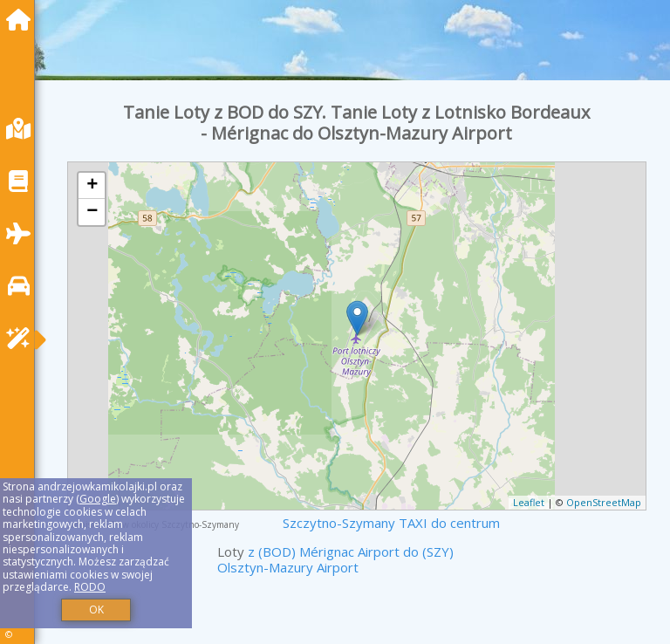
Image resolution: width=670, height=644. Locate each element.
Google (98, 499)
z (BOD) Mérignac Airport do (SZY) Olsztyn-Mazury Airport (335, 559)
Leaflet (529, 502)
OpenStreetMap (604, 502)
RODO (90, 587)
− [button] (92, 212)
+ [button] (92, 186)
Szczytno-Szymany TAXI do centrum (391, 523)
